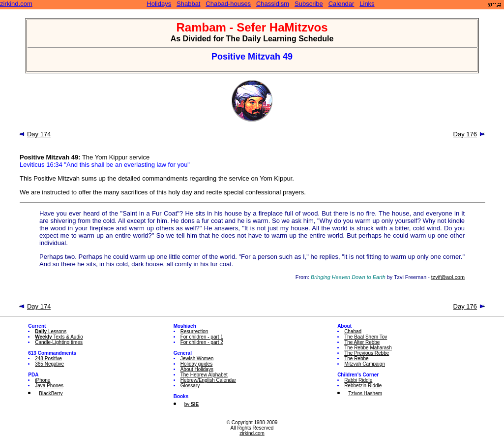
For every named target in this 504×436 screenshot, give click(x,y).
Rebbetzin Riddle (363, 386)
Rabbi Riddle (358, 380)
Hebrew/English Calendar (208, 380)
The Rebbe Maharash (368, 348)
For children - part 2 (202, 342)
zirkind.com (16, 4)
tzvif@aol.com (448, 277)
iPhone (43, 380)
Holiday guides (197, 364)
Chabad (353, 331)
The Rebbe (356, 358)
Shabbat (188, 4)
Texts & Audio (59, 337)
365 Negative (49, 364)
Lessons (51, 331)
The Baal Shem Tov (366, 337)
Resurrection (194, 331)
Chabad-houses (228, 4)
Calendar (341, 4)
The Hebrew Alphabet (204, 375)
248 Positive (48, 358)
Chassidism (273, 4)
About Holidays (197, 369)
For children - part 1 (202, 337)
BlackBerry (51, 393)
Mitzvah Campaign (365, 364)
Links (367, 4)
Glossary (190, 386)
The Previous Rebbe (367, 353)
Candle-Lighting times (59, 342)
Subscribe (309, 4)
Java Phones (49, 386)
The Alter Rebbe (362, 342)
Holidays (159, 4)
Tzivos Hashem (365, 393)
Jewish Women (197, 358)
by (192, 404)
